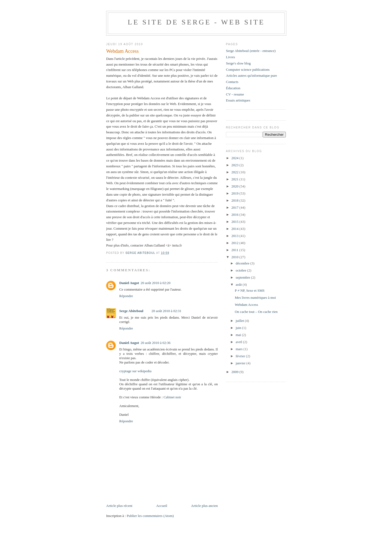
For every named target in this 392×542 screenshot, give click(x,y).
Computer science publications (248, 70)
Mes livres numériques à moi (255, 298)
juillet (240, 321)
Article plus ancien (204, 506)
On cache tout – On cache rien (256, 312)
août (239, 284)
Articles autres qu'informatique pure (252, 76)
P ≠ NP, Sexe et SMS (249, 290)
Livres (230, 57)
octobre (241, 270)
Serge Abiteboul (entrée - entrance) (251, 51)
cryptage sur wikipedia (135, 371)
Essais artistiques (238, 100)
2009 (235, 372)
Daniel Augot (129, 283)
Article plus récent (119, 506)
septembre (244, 277)
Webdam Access (246, 305)
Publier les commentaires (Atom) (150, 516)
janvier (241, 363)
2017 (235, 207)
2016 (235, 215)
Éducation (233, 88)
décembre (243, 263)
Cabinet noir (172, 397)
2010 (235, 257)
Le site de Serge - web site (196, 22)
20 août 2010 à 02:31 (166, 311)
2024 (235, 158)
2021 (235, 179)
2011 (235, 250)
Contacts (232, 82)
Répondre (126, 296)
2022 (235, 172)
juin (239, 328)
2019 (235, 193)
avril (239, 342)
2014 (235, 229)
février (241, 356)
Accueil (162, 506)
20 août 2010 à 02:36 (156, 343)
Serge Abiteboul (131, 311)
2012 (235, 243)
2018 (235, 200)
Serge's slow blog (238, 63)
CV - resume (235, 94)
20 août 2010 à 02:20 (156, 283)
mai (239, 335)
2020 (235, 186)
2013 (235, 236)
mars (240, 349)
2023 (235, 165)
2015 (235, 222)
